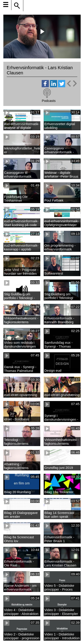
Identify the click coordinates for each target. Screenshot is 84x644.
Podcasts (49, 101)
